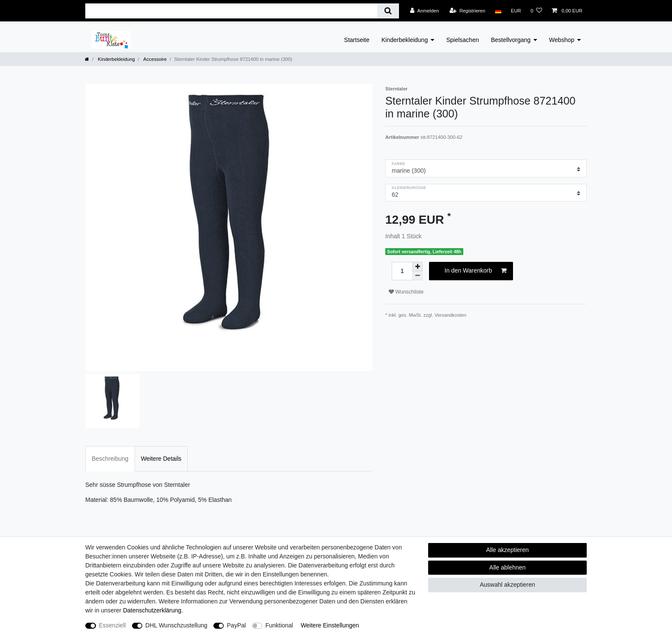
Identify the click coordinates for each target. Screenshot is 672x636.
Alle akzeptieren (507, 550)
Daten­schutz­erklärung (152, 610)
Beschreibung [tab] (110, 459)
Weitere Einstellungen (330, 625)
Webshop (562, 40)
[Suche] (388, 11)
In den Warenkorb (475, 271)
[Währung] (516, 11)
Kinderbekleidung (405, 40)
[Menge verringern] (417, 276)
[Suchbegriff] (231, 11)
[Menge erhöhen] (417, 267)
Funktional (279, 625)
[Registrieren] (467, 11)
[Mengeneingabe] (402, 271)
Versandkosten (450, 315)
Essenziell (112, 625)
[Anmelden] (424, 11)
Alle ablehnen (508, 567)
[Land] (498, 11)
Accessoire (154, 59)
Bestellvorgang (511, 40)
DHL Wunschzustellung (176, 625)
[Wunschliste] (536, 11)
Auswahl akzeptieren (507, 585)
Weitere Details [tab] (161, 459)
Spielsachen (462, 40)
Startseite (357, 40)
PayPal (236, 625)
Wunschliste (406, 292)
